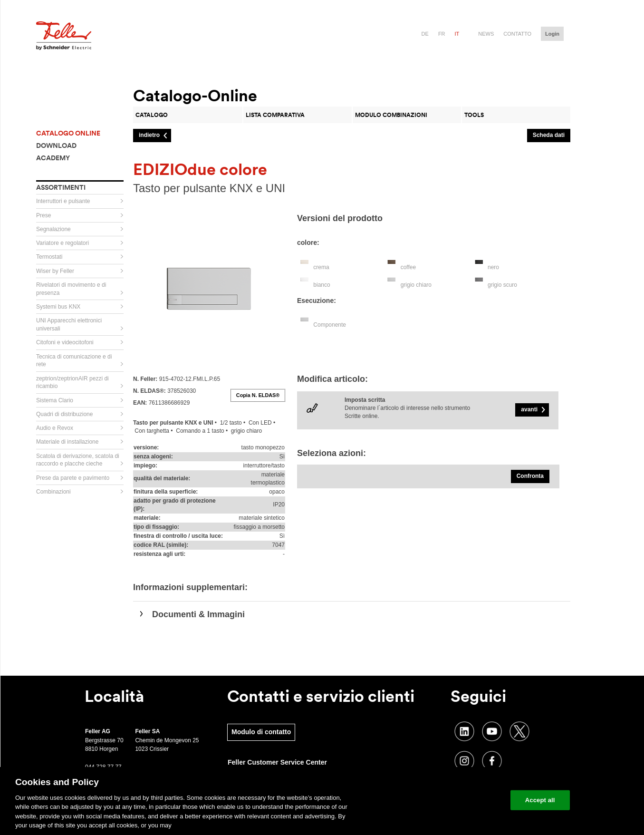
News (486, 34)
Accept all (540, 800)
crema (321, 267)
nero (493, 267)
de (425, 34)
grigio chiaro (416, 285)
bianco (322, 285)
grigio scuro (502, 285)
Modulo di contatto (261, 732)
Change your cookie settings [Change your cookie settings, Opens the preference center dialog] (459, 800)
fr (442, 34)
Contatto (517, 34)
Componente (330, 325)
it (457, 34)
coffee (408, 267)
